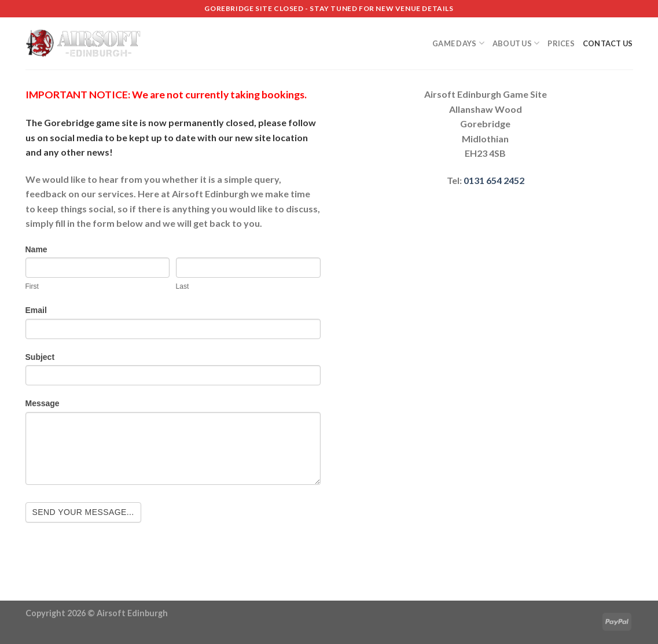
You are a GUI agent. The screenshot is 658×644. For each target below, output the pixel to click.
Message (43, 403)
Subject (40, 357)
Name (36, 249)
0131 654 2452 (494, 180)
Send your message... (83, 512)
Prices (561, 43)
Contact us (608, 43)
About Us (516, 43)
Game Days (458, 43)
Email (36, 310)
